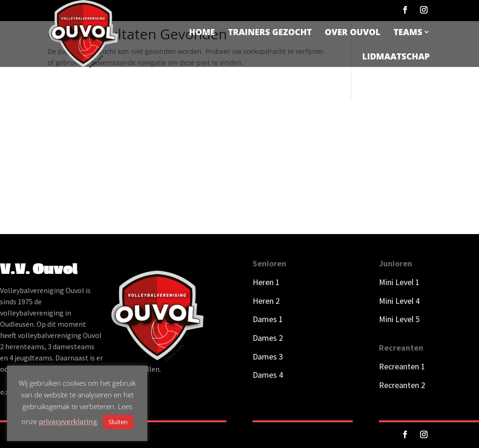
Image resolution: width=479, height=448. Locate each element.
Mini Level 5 (399, 319)
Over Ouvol (352, 32)
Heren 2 (266, 301)
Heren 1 (266, 282)
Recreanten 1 (402, 366)
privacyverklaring (68, 421)
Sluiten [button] (118, 422)
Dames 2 (268, 338)
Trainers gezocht (270, 32)
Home (202, 32)
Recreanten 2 (402, 385)
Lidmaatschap (396, 56)
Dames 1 (268, 319)
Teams (408, 32)
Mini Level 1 (400, 282)
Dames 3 (268, 356)
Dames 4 (268, 375)
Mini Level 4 (399, 301)
